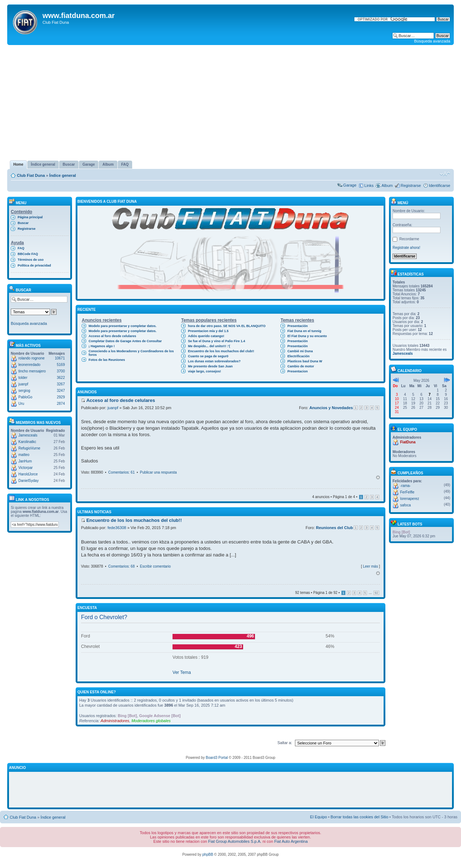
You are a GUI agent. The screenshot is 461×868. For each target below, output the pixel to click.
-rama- (405, 486)
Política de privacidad (34, 265)
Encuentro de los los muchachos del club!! (221, 351)
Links (369, 185)
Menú (399, 203)
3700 (61, 371)
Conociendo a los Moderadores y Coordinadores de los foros (131, 353)
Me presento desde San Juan (210, 366)
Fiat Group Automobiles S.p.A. (235, 841)
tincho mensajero (32, 371)
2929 (61, 397)
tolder (23, 378)
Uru (21, 404)
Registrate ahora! (406, 248)
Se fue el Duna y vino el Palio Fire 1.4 (217, 341)
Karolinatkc (27, 442)
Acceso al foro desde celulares (112, 336)
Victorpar (26, 468)
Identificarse (440, 185)
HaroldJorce (28, 474)
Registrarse (411, 185)
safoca (405, 505)
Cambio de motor (301, 366)
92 (376, 593)
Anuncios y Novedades (331, 408)
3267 (61, 384)
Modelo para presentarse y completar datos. (123, 326)
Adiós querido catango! (206, 336)
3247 (61, 391)
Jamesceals (28, 435)
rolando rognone (32, 358)
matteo (24, 455)
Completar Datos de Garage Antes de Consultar (125, 341)
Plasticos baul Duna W (305, 361)
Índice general (63, 175)
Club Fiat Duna (31, 175)
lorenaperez (410, 499)
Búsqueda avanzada (432, 41)
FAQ (21, 248)
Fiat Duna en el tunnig (304, 331)
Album (387, 185)
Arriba (378, 477)
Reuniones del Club (334, 528)
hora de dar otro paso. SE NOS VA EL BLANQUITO (227, 326)
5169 (61, 365)
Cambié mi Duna (300, 351)
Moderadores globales (151, 721)
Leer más (371, 566)
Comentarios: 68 (122, 566)
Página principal (30, 217)
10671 (60, 358)
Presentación (298, 326)
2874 (61, 404)
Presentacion (298, 371)
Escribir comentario (156, 566)
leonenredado (29, 365)
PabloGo (25, 397)
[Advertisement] (230, 103)
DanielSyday (28, 481)
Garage (350, 185)
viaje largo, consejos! (205, 371)
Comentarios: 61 (122, 472)
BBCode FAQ (28, 254)
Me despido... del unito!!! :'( (209, 346)
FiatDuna (408, 442)
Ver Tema (182, 672)
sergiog (24, 391)
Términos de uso (31, 260)
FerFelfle (407, 492)
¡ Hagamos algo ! (102, 346)
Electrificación (299, 356)
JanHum (25, 461)
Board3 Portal (217, 758)
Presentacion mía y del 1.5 (208, 331)
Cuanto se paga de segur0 (208, 356)
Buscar (23, 223)
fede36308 (117, 528)
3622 (61, 378)
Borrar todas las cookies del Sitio (359, 817)
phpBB (208, 854)
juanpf (23, 384)
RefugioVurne (29, 448)
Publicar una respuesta (158, 472)
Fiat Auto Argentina (291, 841)
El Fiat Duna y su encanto (307, 336)
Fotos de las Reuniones (107, 360)
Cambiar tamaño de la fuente (445, 174)
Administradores (115, 721)
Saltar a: (285, 743)
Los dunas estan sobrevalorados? (214, 361)
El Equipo (319, 817)
